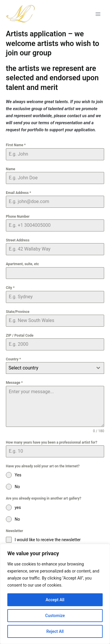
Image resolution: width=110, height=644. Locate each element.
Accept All (55, 600)
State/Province (18, 312)
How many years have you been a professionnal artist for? (51, 442)
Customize (55, 616)
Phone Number (18, 217)
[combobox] (55, 368)
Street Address (18, 240)
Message (14, 383)
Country (13, 359)
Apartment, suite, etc (22, 264)
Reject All (55, 631)
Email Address (18, 193)
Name (11, 169)
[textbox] (49, 368)
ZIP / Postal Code (20, 335)
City (10, 288)
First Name (16, 145)
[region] (55, 594)
